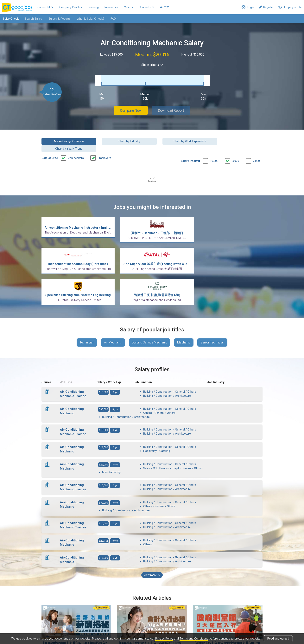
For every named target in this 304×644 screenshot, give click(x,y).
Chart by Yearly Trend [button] (237, 137)
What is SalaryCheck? (91, 19)
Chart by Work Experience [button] (180, 137)
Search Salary (34, 19)
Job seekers (76, 147)
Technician (87, 300)
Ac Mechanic (113, 300)
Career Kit (45, 7)
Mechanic (184, 300)
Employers (104, 147)
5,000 (236, 150)
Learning (93, 7)
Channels (146, 7)
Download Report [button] (171, 107)
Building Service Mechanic (149, 300)
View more (152, 522)
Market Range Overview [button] (67, 137)
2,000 (256, 150)
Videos (129, 7)
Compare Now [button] (131, 107)
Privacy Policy (164, 639)
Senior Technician (212, 300)
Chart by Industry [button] (124, 137)
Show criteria (152, 65)
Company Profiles (71, 7)
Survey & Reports (60, 19)
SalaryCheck (11, 19)
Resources (111, 7)
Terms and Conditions (194, 639)
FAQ (113, 19)
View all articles (152, 602)
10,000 (214, 150)
